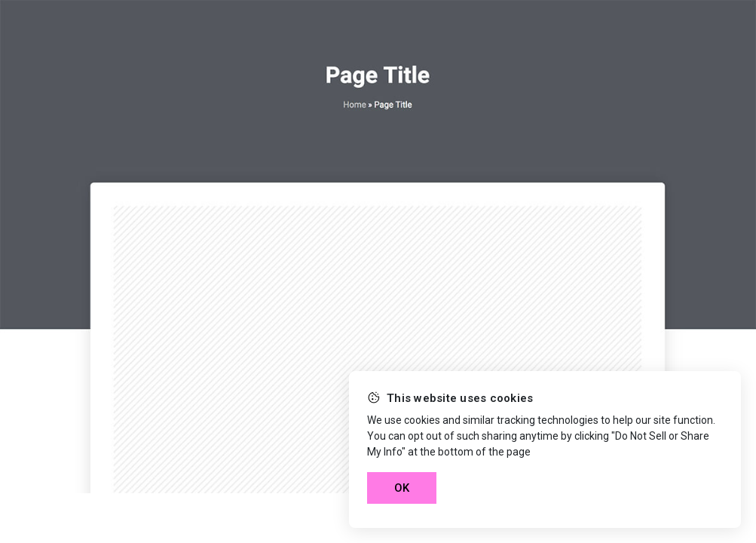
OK (402, 488)
